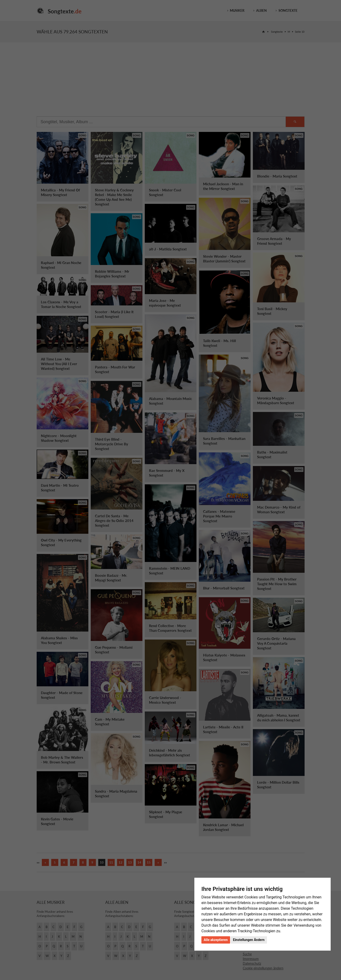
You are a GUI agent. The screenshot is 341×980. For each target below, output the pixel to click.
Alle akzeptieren (216, 940)
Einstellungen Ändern (249, 940)
